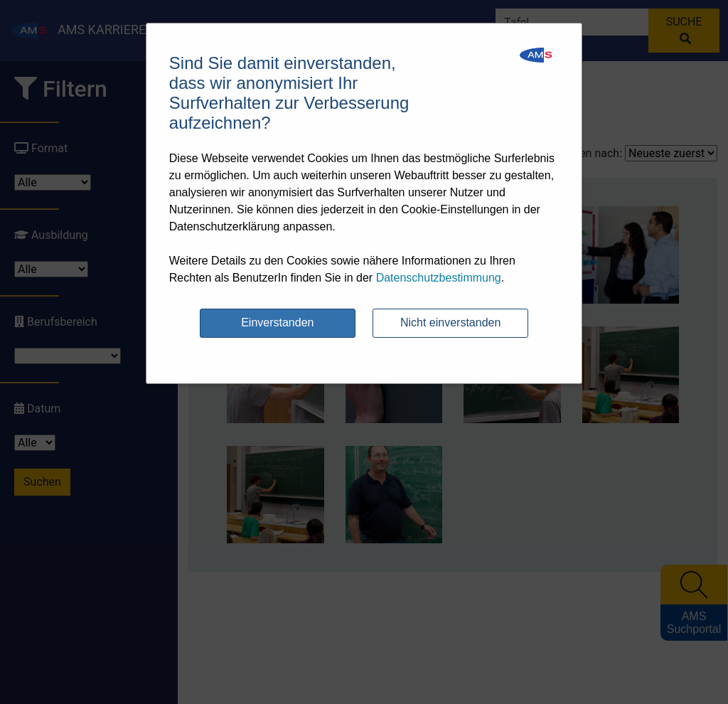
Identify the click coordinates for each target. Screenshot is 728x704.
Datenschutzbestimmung (439, 278)
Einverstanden (277, 322)
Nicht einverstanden (450, 322)
